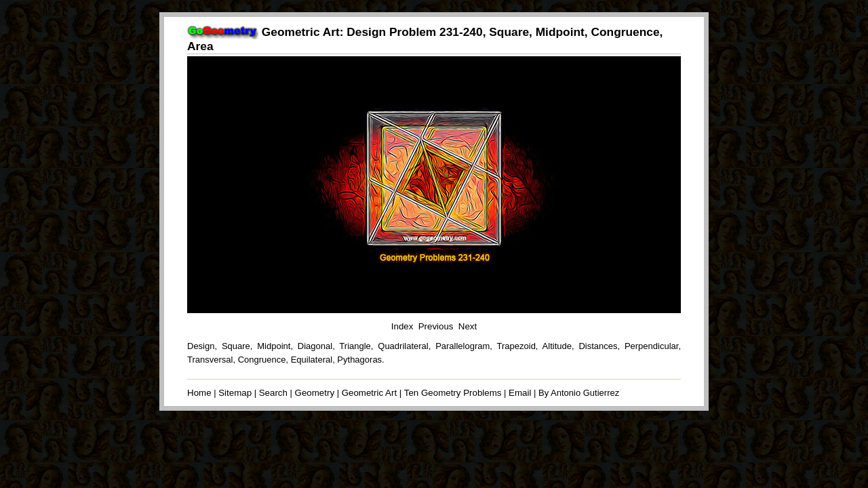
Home (199, 393)
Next (468, 326)
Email (520, 393)
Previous (436, 326)
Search (273, 393)
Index (402, 326)
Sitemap (235, 393)
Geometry (315, 393)
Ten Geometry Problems (453, 393)
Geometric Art (369, 393)
